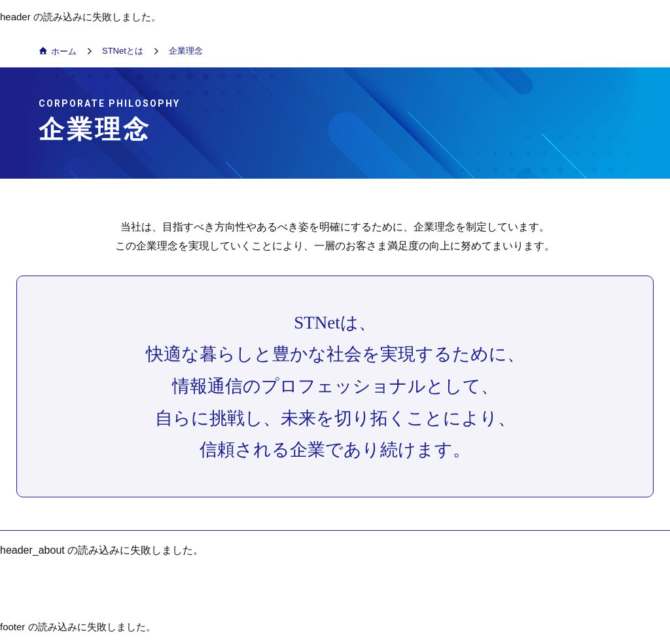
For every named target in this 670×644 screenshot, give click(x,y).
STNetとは (123, 51)
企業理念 (186, 51)
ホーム (64, 51)
